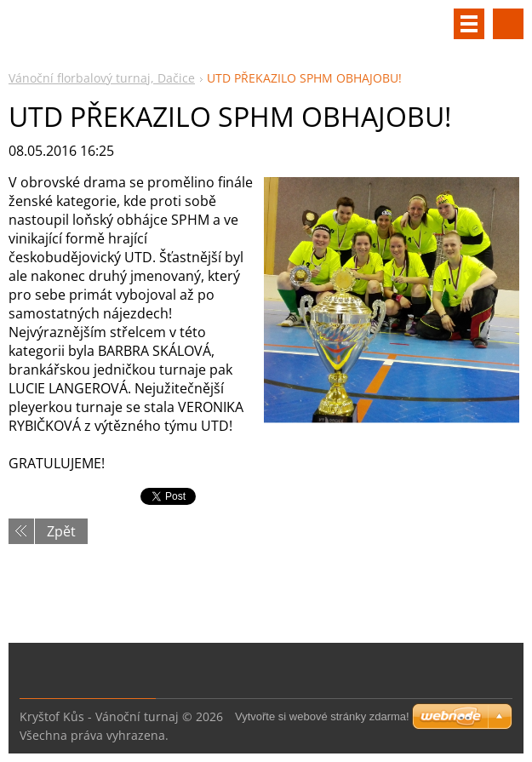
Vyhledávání (508, 24)
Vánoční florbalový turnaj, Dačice (102, 78)
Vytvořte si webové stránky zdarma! (322, 716)
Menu (469, 24)
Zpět (61, 531)
